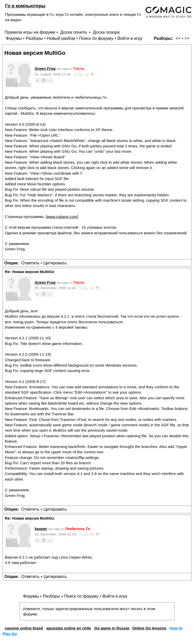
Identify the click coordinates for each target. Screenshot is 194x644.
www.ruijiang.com (62, 217)
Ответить (30, 263)
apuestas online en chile (69, 628)
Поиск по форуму (96, 38)
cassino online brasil (24, 628)
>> (187, 38)
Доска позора (106, 32)
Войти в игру (130, 38)
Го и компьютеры (25, 6)
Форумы (14, 38)
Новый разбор (61, 38)
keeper (41, 529)
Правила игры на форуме (30, 32)
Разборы (34, 38)
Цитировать (55, 263)
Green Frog (45, 68)
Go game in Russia (112, 628)
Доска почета (74, 32)
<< (178, 38)
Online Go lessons (149, 628)
